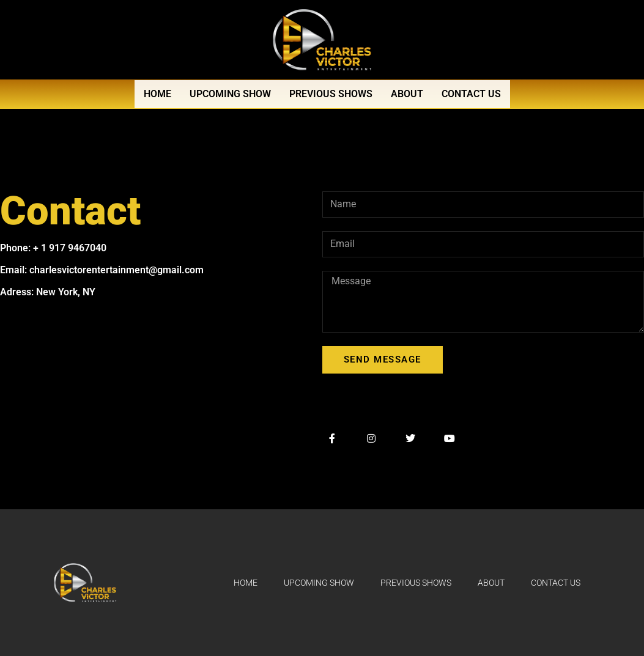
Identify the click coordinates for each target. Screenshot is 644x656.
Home (157, 94)
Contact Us (471, 94)
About (407, 94)
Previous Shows (331, 94)
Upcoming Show (230, 94)
